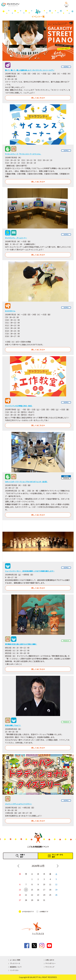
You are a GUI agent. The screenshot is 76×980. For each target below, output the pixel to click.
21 (26, 895)
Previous (18, 866)
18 (50, 890)
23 (38, 895)
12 (56, 884)
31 (44, 900)
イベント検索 (66, 6)
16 (38, 890)
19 (56, 890)
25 (50, 895)
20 (20, 895)
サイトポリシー (51, 963)
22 (32, 895)
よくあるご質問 (15, 960)
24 (44, 895)
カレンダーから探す (58, 856)
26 (56, 895)
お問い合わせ (50, 960)
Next (58, 866)
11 (50, 884)
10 (44, 884)
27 (20, 900)
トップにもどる (38, 933)
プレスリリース (15, 963)
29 (32, 900)
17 (44, 890)
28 (26, 900)
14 (26, 890)
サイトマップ (50, 967)
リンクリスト (14, 970)
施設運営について (16, 967)
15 (32, 890)
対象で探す (22, 856)
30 (38, 900)
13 (20, 890)
